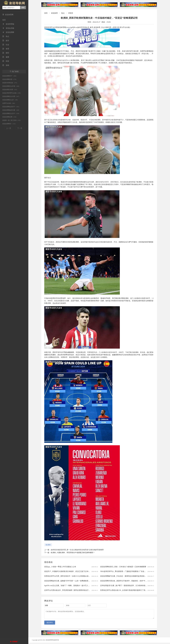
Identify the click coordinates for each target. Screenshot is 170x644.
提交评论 (50, 624)
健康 (6, 57)
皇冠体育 (54, 13)
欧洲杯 (48, 545)
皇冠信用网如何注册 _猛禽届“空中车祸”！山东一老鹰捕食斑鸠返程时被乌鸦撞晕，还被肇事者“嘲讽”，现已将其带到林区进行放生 (92, 581)
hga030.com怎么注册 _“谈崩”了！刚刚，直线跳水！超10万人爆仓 (68, 586)
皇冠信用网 (8, 32)
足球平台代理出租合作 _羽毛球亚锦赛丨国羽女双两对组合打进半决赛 (70, 590)
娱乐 (6, 41)
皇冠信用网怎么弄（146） (11, 100)
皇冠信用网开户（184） (10, 76)
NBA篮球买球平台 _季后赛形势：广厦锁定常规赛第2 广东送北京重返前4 (127, 571)
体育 (6, 49)
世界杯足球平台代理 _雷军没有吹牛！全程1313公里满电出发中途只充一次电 (72, 576)
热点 (6, 36)
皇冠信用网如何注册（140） (11, 110)
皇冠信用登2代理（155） (10, 90)
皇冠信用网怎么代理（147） (11, 96)
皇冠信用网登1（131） (9, 124)
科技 (6, 61)
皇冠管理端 (8, 24)
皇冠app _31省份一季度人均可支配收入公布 (60, 567)
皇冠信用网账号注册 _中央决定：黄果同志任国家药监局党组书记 (124, 576)
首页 (4, 20)
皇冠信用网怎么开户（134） (11, 113)
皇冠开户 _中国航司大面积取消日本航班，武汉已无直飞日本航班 (68, 571)
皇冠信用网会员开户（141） (11, 107)
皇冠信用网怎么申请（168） (11, 86)
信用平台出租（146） (9, 103)
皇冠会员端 (8, 28)
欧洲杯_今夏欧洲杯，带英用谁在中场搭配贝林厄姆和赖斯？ (73, 553)
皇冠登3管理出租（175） (10, 83)
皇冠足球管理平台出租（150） (12, 93)
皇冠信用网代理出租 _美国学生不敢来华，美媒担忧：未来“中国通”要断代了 (128, 581)
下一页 (20, 128)
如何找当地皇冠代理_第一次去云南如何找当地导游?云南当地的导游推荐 (77, 550)
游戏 (6, 65)
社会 (6, 45)
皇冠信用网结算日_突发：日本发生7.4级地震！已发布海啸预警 (123, 567)
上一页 (9, 128)
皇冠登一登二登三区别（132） (12, 120)
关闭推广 (15, 642)
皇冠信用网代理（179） (10, 79)
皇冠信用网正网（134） (10, 117)
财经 (6, 53)
